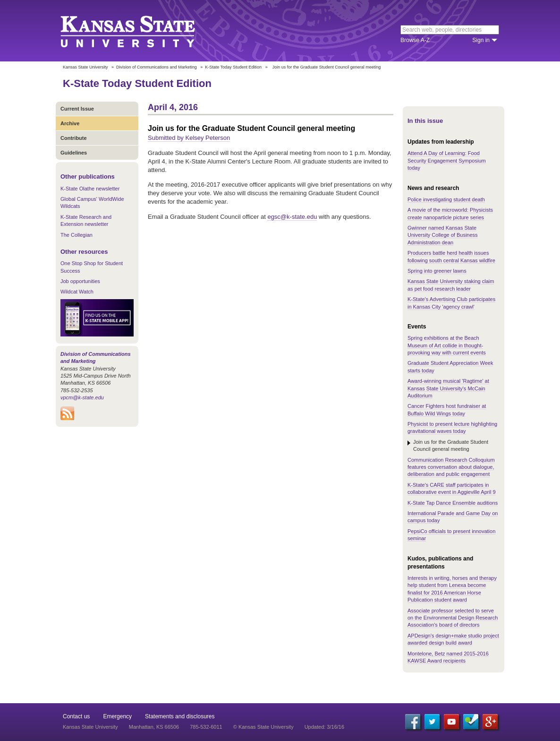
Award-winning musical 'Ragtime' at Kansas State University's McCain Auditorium (448, 388)
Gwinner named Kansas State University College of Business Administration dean (443, 235)
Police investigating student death (446, 199)
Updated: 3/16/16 (324, 727)
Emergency (117, 716)
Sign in (481, 40)
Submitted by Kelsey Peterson (189, 138)
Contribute (74, 138)
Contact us (76, 716)
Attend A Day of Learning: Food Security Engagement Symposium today (447, 160)
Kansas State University (140, 31)
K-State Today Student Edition (233, 67)
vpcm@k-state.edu (82, 397)
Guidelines (74, 153)
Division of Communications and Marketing (157, 67)
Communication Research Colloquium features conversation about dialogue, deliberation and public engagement (451, 467)
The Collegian (76, 235)
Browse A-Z (415, 40)
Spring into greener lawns (437, 271)
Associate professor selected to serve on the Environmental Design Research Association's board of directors (453, 618)
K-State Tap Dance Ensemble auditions (453, 503)
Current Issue (77, 109)
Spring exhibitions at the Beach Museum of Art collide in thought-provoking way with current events (447, 345)
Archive (70, 123)
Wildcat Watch (77, 292)
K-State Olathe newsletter (90, 189)
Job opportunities (80, 281)
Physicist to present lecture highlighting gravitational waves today (452, 427)
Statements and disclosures (180, 716)
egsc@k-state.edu (292, 217)
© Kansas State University (263, 727)
